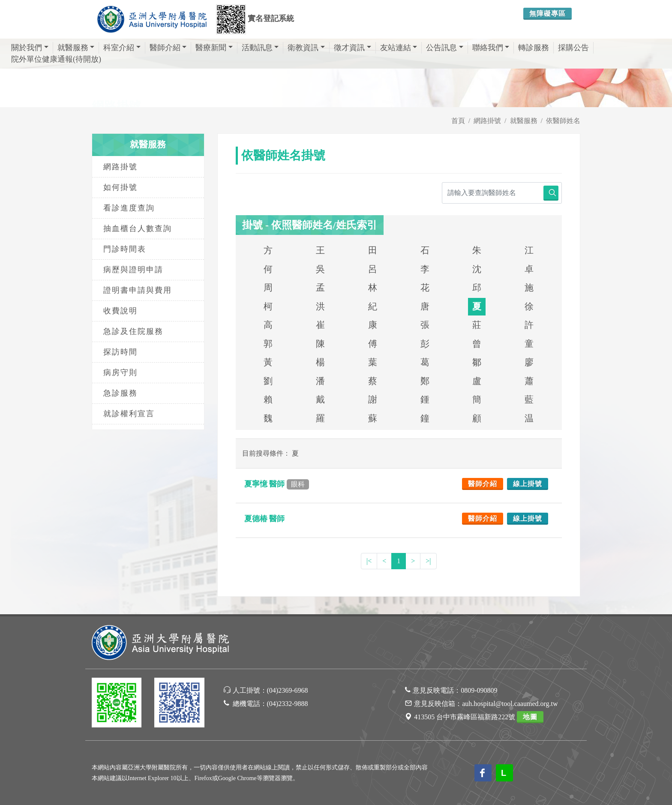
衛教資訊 (306, 48)
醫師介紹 (168, 48)
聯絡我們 (491, 48)
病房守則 (120, 372)
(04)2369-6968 (288, 690)
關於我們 (30, 48)
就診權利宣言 (129, 414)
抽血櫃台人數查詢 (138, 228)
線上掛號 (528, 484)
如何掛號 (120, 187)
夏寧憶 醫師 (277, 484)
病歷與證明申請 (133, 270)
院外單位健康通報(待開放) (56, 59)
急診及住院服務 (133, 331)
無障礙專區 (547, 14)
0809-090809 (479, 690)
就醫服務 (76, 48)
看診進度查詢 (129, 208)
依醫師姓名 (563, 121)
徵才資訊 (352, 48)
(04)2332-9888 (288, 704)
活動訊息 (260, 48)
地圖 (530, 717)
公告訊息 (445, 48)
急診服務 (120, 393)
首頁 (458, 121)
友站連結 (399, 48)
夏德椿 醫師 (265, 519)
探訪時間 (120, 352)
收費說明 (120, 311)
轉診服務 (534, 48)
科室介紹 (122, 48)
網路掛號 (487, 121)
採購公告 (573, 48)
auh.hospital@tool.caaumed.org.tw (510, 704)
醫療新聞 (214, 48)
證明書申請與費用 (138, 290)
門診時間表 (125, 249)
